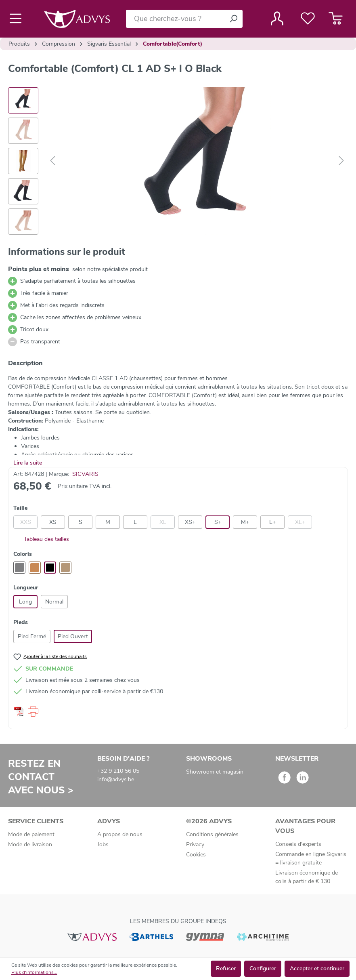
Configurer (263, 968)
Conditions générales (212, 834)
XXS (26, 522)
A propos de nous (120, 834)
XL (163, 522)
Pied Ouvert (73, 636)
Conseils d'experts (298, 844)
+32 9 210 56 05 (118, 771)
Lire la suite (28, 463)
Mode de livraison (30, 844)
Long (25, 602)
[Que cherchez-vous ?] (175, 19)
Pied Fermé (32, 636)
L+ (272, 522)
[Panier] (336, 19)
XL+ (300, 522)
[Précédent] (52, 161)
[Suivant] (341, 161)
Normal (54, 602)
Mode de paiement (31, 834)
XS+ (190, 522)
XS (53, 522)
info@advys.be (116, 779)
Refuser (226, 968)
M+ (245, 522)
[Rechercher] (233, 19)
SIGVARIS (85, 474)
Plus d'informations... (34, 972)
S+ (218, 522)
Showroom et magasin (215, 772)
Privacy (195, 844)
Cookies (196, 855)
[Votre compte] (277, 19)
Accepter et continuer (317, 968)
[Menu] (18, 19)
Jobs (103, 844)
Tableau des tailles (41, 539)
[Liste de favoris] (308, 19)
